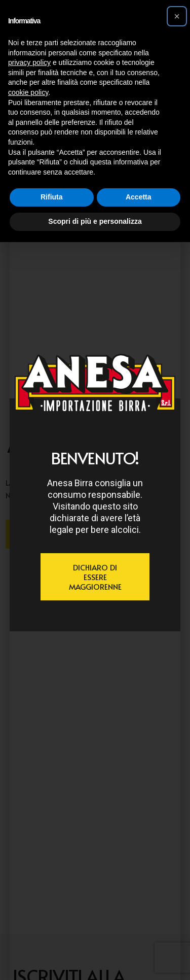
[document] (95, 490)
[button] (177, 16)
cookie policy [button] (28, 92)
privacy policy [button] (29, 62)
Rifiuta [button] (52, 197)
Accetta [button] (139, 197)
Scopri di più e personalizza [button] (95, 221)
